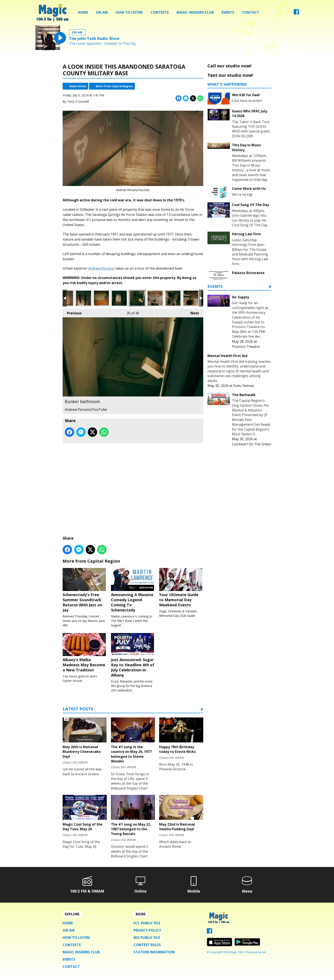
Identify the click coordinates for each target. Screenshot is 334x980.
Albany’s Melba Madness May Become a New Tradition (85, 653)
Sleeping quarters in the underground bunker (119, 298)
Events (228, 12)
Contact (251, 12)
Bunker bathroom (137, 298)
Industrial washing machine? (173, 298)
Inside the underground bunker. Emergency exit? (101, 298)
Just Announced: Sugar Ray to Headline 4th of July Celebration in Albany (133, 656)
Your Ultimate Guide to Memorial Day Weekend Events (181, 588)
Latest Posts (78, 711)
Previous (72, 312)
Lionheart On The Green (252, 444)
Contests (160, 12)
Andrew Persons (101, 268)
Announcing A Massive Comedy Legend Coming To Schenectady (133, 590)
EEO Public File (147, 939)
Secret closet (83, 298)
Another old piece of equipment (155, 298)
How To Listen (129, 12)
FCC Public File (147, 924)
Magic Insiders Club (195, 12)
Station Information (154, 953)
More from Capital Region (114, 86)
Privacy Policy (147, 932)
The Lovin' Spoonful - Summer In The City (102, 44)
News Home (78, 86)
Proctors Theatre (246, 347)
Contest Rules (147, 946)
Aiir (264, 953)
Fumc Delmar (244, 386)
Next (193, 312)
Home (83, 12)
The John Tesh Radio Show (94, 38)
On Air (102, 12)
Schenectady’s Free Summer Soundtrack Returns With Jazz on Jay (85, 590)
